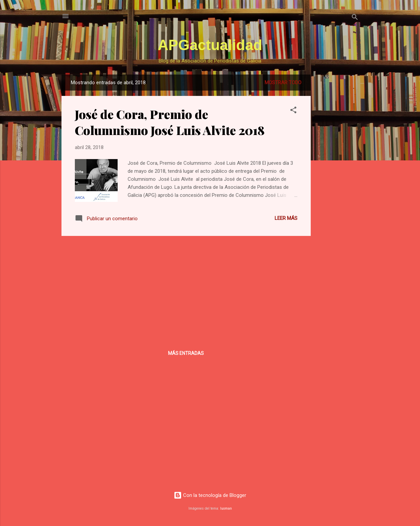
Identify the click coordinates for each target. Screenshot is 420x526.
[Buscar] (355, 18)
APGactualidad (210, 45)
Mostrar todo (283, 83)
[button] (293, 111)
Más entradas (186, 353)
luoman (226, 508)
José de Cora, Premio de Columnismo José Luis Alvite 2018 (170, 122)
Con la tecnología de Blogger (210, 495)
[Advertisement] (337, 175)
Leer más (286, 218)
